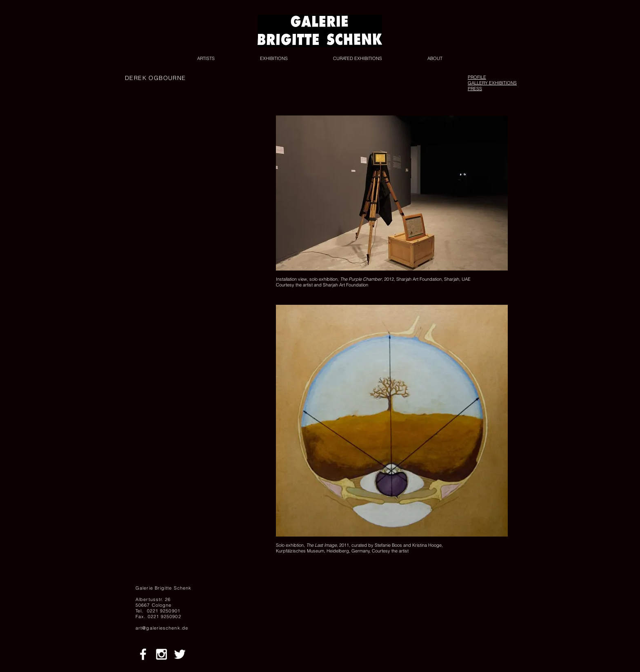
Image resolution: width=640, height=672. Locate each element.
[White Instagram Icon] (161, 654)
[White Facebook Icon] (143, 654)
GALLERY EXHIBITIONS (492, 83)
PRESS (475, 89)
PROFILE (477, 77)
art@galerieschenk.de (162, 628)
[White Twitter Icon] (180, 654)
